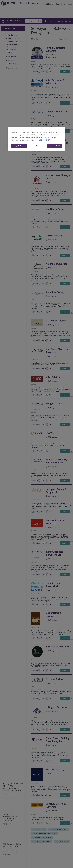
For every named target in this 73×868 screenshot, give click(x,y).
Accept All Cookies (55, 146)
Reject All (39, 146)
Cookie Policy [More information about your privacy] (44, 140)
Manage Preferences (19, 146)
